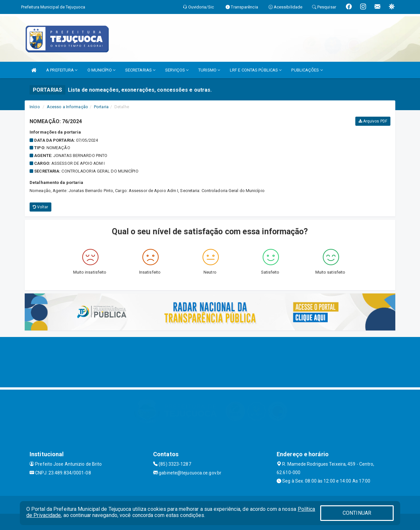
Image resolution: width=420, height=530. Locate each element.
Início (35, 107)
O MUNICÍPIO (101, 70)
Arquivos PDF (373, 121)
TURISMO (209, 70)
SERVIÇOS (177, 70)
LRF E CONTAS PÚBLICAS (256, 70)
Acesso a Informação (67, 107)
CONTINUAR (357, 513)
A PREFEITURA (62, 70)
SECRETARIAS (140, 70)
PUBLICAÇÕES (307, 70)
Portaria (101, 107)
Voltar (40, 207)
